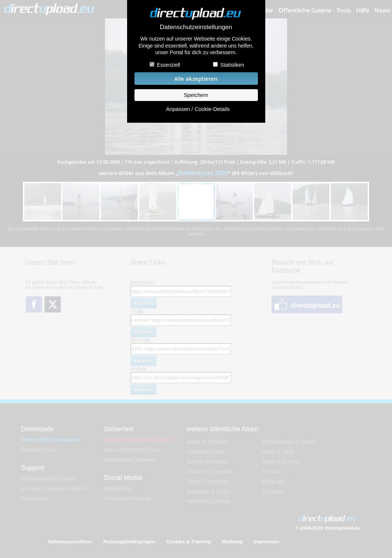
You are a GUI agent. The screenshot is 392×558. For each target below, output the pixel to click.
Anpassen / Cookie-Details (198, 109)
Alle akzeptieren (196, 79)
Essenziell (169, 65)
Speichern (196, 95)
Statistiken (232, 65)
